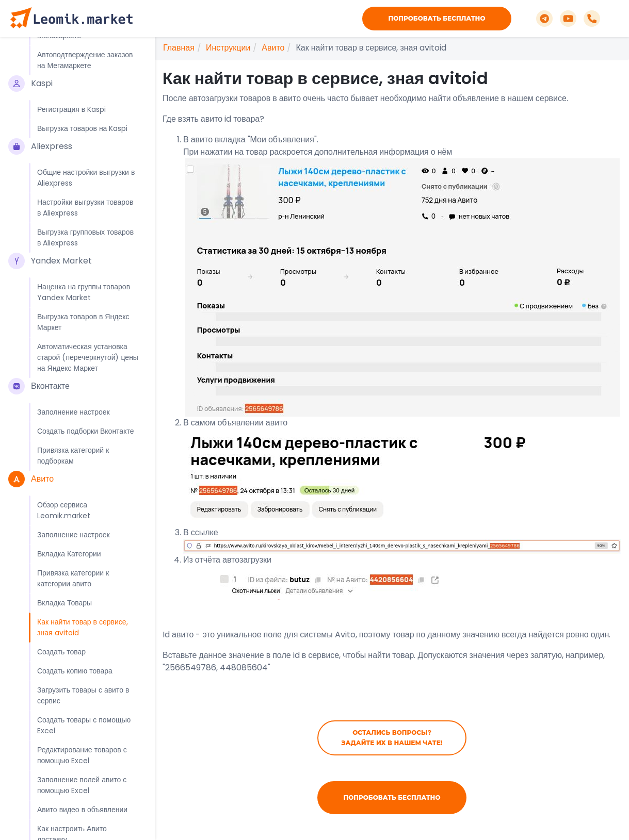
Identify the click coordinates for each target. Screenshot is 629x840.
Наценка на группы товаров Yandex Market (84, 496)
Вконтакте (39, 590)
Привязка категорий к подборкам (73, 660)
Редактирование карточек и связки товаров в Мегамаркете (83, 229)
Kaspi (30, 288)
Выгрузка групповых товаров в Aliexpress (85, 442)
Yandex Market (50, 465)
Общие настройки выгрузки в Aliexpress (86, 382)
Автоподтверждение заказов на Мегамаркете (85, 264)
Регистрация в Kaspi (71, 314)
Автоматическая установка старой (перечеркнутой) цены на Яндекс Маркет (88, 562)
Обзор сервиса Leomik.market (64, 714)
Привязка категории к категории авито (73, 783)
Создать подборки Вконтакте (85, 635)
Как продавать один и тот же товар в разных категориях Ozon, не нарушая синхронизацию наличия (85, 47)
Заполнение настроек (74, 616)
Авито (31, 683)
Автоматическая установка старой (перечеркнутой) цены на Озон (88, 93)
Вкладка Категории (69, 758)
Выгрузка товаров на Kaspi (82, 333)
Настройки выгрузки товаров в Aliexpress (85, 412)
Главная (179, 48)
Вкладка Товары (64, 807)
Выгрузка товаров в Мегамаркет (70, 194)
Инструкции (228, 48)
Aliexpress (40, 351)
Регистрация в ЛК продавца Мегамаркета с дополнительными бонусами (85, 158)
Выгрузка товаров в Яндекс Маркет (83, 526)
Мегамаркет (42, 122)
